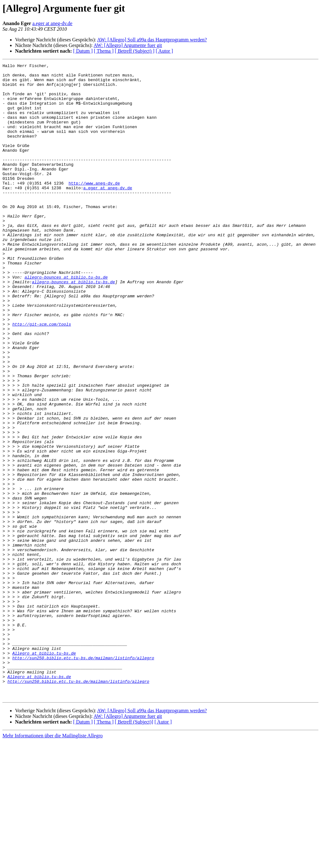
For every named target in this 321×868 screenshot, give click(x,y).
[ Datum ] (83, 51)
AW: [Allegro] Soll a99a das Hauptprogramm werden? (152, 40)
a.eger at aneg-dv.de (52, 23)
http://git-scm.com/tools (42, 377)
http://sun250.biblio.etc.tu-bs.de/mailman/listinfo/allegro (83, 777)
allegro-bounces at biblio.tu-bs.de (66, 320)
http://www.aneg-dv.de (94, 207)
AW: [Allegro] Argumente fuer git (128, 45)
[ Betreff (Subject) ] (134, 51)
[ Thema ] (104, 51)
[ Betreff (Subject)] (134, 849)
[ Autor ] (164, 51)
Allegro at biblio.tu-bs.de (44, 771)
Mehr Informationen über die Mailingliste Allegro (53, 863)
